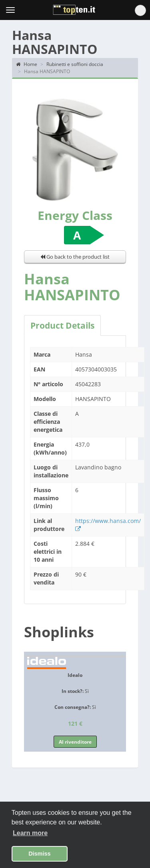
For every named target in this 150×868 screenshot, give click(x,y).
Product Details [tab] (62, 325)
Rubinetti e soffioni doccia (75, 64)
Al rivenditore (75, 742)
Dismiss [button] (39, 854)
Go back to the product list (75, 257)
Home (27, 64)
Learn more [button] (30, 833)
